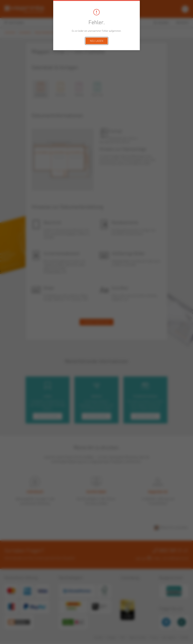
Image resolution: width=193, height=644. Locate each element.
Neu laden (97, 41)
